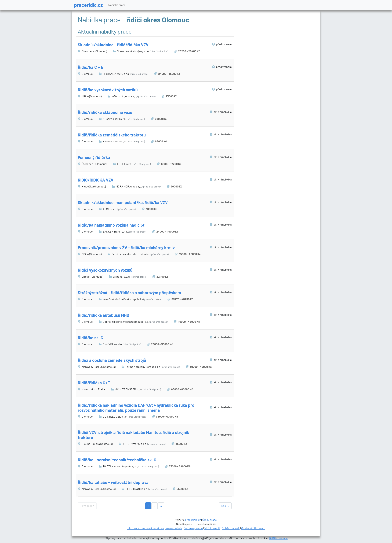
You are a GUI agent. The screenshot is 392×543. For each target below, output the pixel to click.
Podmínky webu (193, 528)
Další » (225, 506)
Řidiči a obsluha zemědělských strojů (112, 360)
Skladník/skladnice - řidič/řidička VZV (113, 45)
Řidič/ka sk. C (90, 338)
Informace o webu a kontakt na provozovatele (155, 528)
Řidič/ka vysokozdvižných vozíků (108, 90)
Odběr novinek (231, 528)
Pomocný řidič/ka (94, 157)
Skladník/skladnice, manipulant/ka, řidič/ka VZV (123, 202)
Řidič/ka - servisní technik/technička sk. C (117, 460)
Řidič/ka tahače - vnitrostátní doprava (113, 482)
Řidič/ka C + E (90, 67)
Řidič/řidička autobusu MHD (104, 315)
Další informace (278, 538)
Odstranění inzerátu (253, 528)
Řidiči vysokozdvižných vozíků (105, 270)
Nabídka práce (117, 5)
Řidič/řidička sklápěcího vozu (105, 112)
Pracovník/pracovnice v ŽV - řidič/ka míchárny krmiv (126, 247)
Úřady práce (210, 520)
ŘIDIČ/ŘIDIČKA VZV (96, 180)
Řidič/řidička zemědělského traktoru (112, 135)
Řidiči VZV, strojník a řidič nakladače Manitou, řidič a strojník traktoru (133, 435)
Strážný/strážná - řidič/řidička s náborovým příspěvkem (129, 293)
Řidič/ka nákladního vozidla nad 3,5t (111, 225)
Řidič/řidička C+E (94, 383)
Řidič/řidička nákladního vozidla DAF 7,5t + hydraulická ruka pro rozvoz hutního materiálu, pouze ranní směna (136, 408)
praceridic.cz (88, 5)
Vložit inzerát (212, 528)
